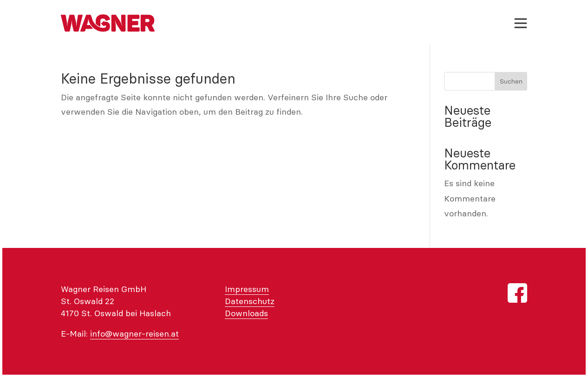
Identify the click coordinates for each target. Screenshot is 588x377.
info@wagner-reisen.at (134, 334)
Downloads (246, 313)
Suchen (511, 81)
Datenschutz (250, 301)
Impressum (247, 289)
